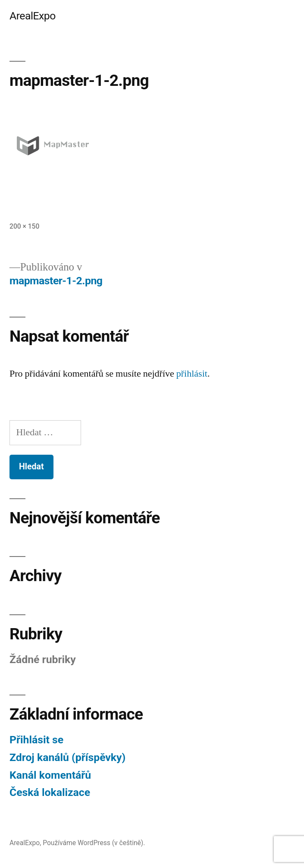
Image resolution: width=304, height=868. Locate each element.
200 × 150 (24, 226)
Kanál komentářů (50, 775)
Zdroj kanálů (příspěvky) (67, 757)
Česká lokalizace (50, 792)
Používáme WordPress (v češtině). (94, 843)
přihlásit (192, 374)
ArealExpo (33, 16)
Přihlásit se (36, 740)
